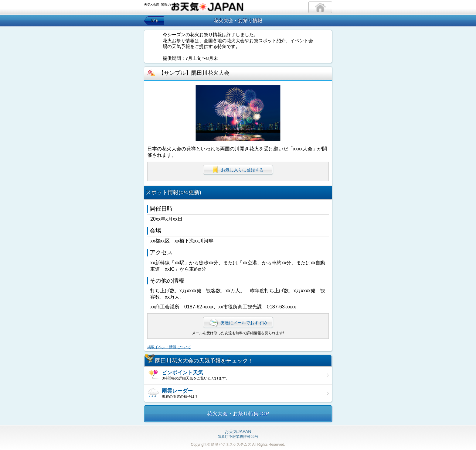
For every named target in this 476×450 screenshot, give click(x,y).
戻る (155, 21)
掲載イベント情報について (169, 347)
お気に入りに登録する (238, 170)
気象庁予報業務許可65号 (238, 434)
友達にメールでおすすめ (238, 323)
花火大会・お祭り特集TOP (238, 414)
